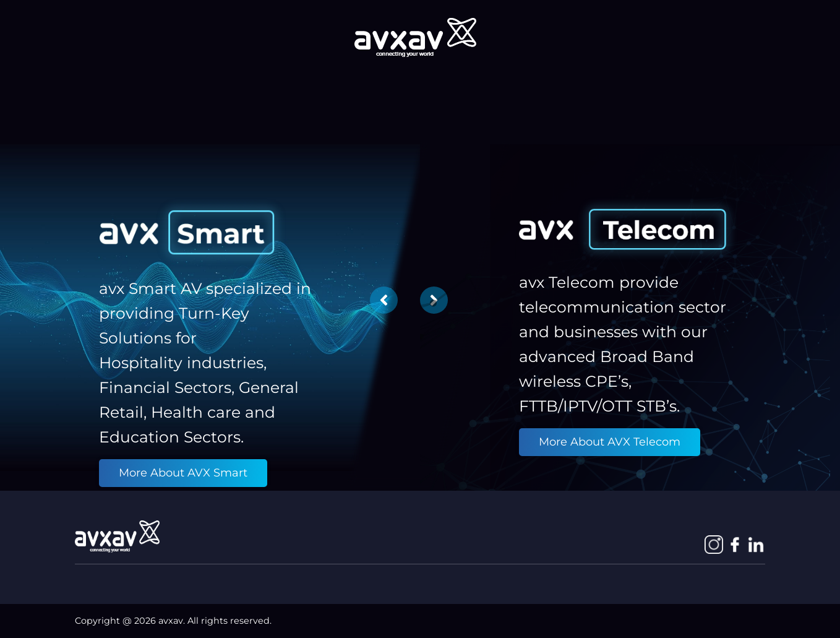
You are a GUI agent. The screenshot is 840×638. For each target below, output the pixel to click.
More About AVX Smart (183, 473)
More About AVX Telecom (610, 442)
